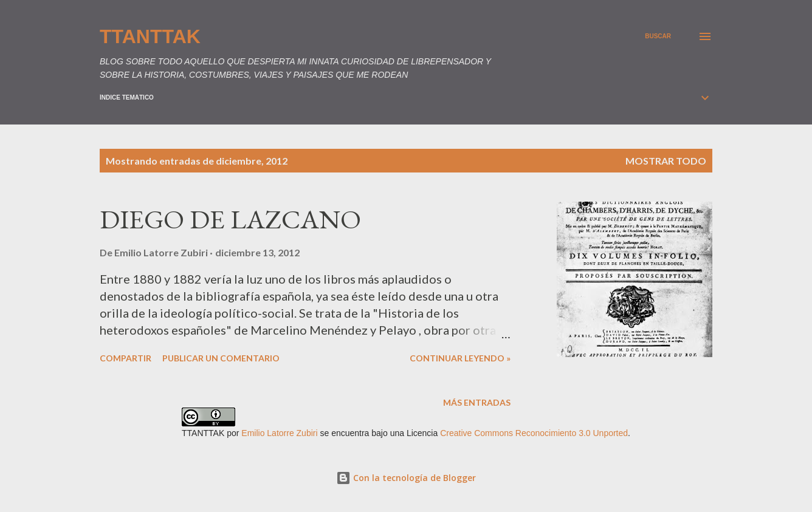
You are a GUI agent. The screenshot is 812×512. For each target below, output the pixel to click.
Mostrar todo (666, 161)
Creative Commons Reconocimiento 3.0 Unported (534, 433)
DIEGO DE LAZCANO (230, 219)
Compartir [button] (126, 358)
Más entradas (477, 402)
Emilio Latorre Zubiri (279, 433)
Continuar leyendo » (460, 358)
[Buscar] (658, 36)
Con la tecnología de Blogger (406, 478)
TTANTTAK (150, 36)
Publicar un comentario (221, 358)
